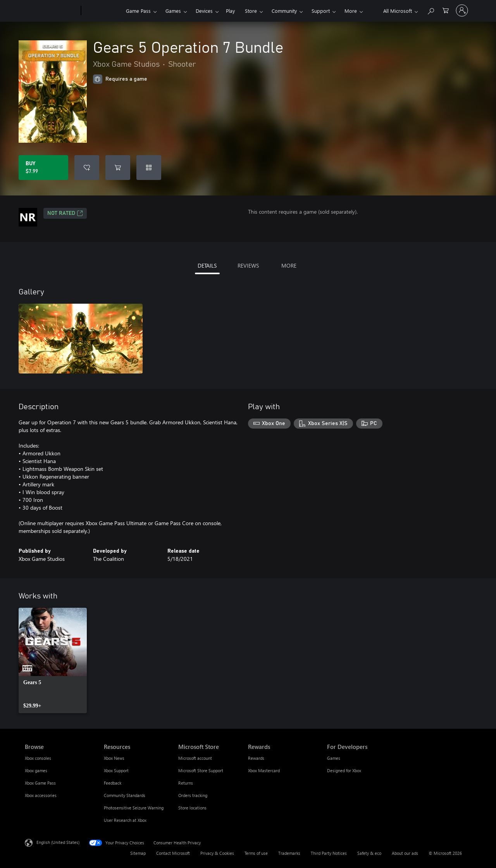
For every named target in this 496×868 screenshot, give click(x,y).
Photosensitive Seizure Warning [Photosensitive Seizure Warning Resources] (134, 808)
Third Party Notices (329, 853)
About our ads (405, 853)
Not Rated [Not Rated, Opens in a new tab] (65, 213)
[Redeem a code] (149, 168)
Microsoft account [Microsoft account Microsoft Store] (195, 758)
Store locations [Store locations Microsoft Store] (192, 808)
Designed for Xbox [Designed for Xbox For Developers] (344, 770)
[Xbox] (102, 11)
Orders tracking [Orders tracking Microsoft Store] (193, 795)
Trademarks (289, 853)
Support (321, 11)
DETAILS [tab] (207, 265)
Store (251, 11)
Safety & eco (369, 853)
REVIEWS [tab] (248, 265)
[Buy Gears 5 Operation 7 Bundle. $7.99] (43, 168)
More (351, 11)
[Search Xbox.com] (431, 10)
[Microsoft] (51, 11)
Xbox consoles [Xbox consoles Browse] (38, 758)
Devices (204, 11)
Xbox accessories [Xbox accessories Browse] (41, 795)
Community (284, 11)
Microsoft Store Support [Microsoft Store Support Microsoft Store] (201, 770)
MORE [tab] (289, 265)
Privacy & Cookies (217, 853)
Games (173, 11)
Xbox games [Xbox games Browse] (36, 770)
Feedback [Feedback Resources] (113, 783)
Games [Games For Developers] (334, 758)
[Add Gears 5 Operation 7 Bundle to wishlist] (87, 168)
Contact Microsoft (173, 853)
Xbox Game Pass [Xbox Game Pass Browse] (40, 783)
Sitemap (138, 853)
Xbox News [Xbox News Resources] (114, 758)
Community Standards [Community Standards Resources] (125, 795)
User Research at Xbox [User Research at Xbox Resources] (125, 820)
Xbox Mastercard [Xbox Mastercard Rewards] (264, 770)
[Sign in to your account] (462, 10)
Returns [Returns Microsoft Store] (186, 783)
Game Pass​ (138, 11)
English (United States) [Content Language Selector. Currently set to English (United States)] (58, 842)
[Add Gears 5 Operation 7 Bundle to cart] (118, 168)
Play (230, 11)
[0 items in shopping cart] (446, 10)
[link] (53, 661)
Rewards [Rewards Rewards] (256, 758)
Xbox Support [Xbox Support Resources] (116, 770)
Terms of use (256, 853)
